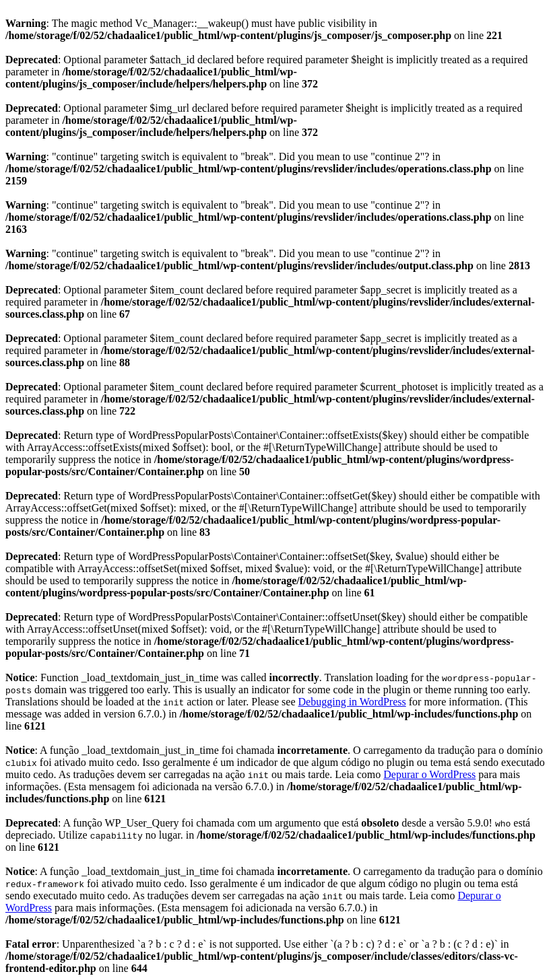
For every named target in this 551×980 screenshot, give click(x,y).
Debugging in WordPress (352, 702)
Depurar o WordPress (429, 774)
